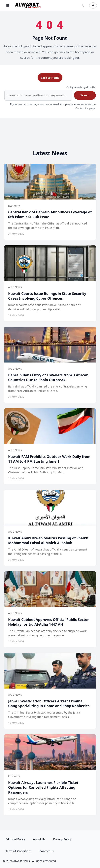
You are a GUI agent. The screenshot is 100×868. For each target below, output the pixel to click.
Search (85, 95)
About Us (39, 839)
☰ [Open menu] (8, 5)
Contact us (46, 851)
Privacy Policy (62, 839)
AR (93, 5)
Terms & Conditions (18, 851)
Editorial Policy (15, 839)
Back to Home (50, 78)
